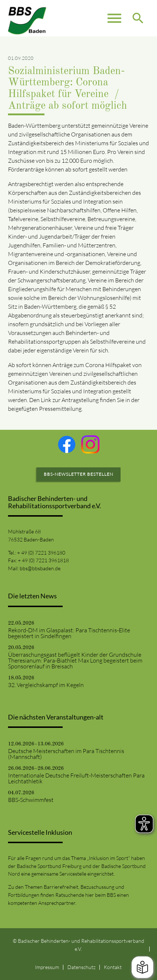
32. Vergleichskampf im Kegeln (46, 685)
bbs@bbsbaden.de (40, 568)
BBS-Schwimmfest (31, 800)
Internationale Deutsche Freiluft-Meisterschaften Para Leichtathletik (76, 778)
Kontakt (113, 967)
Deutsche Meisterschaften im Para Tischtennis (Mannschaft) (66, 754)
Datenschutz (81, 967)
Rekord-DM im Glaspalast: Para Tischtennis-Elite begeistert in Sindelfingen (69, 633)
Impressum (47, 967)
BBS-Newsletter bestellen (78, 474)
